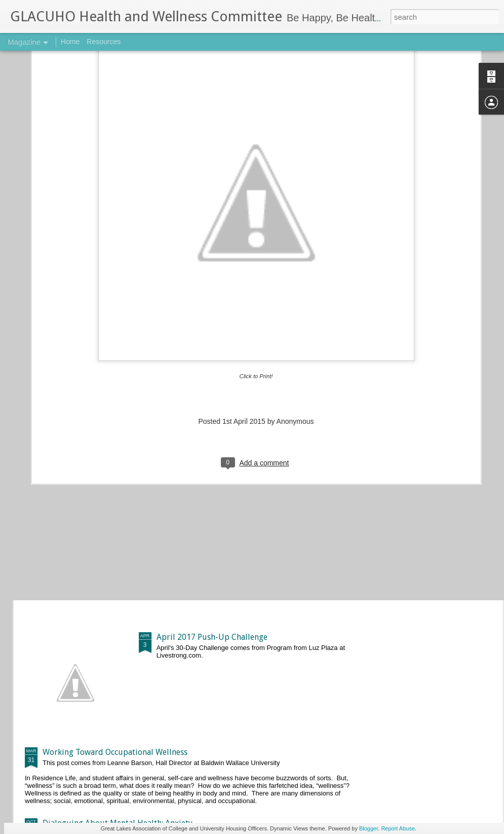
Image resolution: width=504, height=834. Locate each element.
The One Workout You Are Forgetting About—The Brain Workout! (162, 372)
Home (70, 42)
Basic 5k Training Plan (83, 436)
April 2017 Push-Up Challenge (212, 637)
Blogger (369, 828)
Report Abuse (398, 828)
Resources (104, 42)
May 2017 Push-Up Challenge (210, 522)
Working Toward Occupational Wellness (115, 752)
